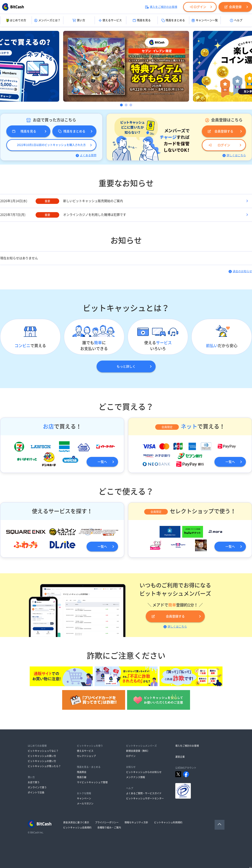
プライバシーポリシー (107, 822)
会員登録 (233, 7)
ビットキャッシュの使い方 (42, 761)
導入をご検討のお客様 (161, 7)
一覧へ (102, 462)
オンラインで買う (37, 787)
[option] (126, 66)
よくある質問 (86, 155)
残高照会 (82, 772)
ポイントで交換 (36, 793)
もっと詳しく (126, 366)
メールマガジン (85, 804)
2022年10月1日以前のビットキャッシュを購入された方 (51, 145)
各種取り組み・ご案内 (109, 827)
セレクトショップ (86, 756)
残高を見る (142, 20)
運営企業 (180, 757)
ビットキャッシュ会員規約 (77, 827)
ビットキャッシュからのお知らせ (144, 772)
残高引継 (82, 777)
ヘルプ (236, 20)
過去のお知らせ (240, 271)
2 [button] (126, 105)
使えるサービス (110, 20)
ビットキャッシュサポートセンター (145, 798)
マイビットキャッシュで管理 (92, 782)
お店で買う (34, 782)
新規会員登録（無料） (138, 751)
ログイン (198, 7)
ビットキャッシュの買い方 (42, 756)
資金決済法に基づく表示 (76, 822)
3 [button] (131, 105)
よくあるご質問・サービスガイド (144, 793)
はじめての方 (16, 20)
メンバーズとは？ (47, 20)
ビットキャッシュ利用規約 (168, 822)
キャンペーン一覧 (205, 20)
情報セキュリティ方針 (136, 822)
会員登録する (221, 131)
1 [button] (121, 105)
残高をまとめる (173, 20)
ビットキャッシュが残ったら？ (44, 766)
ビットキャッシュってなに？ (43, 751)
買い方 (79, 20)
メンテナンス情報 (136, 777)
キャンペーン (84, 798)
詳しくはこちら (234, 155)
